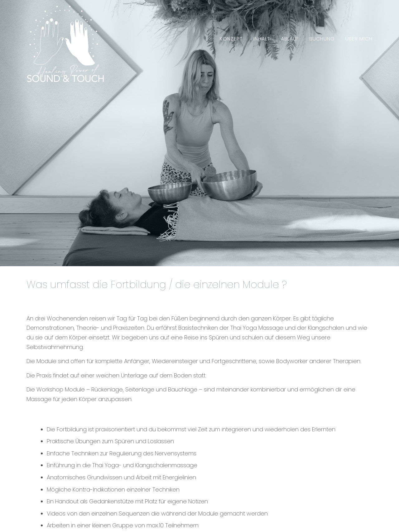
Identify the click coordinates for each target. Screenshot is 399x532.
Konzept (231, 39)
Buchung (322, 39)
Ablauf (290, 39)
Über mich (359, 39)
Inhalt (262, 39)
